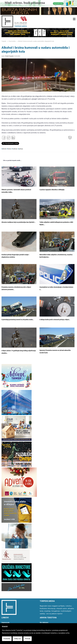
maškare (15, 149)
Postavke (7, 639)
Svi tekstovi (44, 622)
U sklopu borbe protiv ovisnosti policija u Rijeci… (55, 320)
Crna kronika (12, 41)
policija (21, 149)
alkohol (4, 149)
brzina (9, 149)
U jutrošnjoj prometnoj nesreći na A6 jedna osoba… (18, 320)
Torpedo (4, 41)
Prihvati (28, 639)
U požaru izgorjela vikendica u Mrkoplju (52, 190)
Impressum (6, 622)
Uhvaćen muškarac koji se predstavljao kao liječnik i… (18, 222)
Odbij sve (17, 639)
